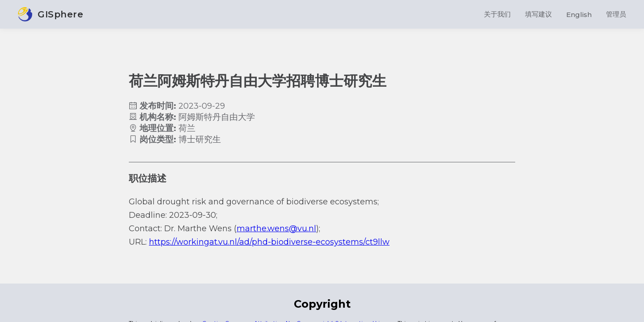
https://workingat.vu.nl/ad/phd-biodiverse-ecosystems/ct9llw (269, 242)
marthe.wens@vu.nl (276, 229)
